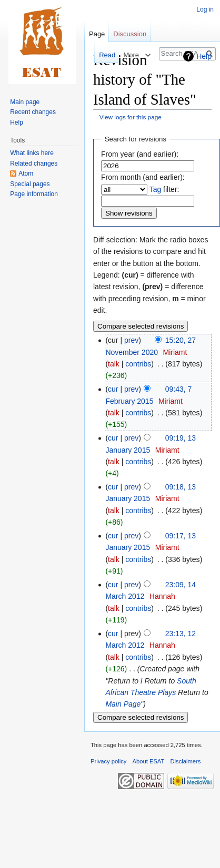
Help (204, 56)
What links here (32, 153)
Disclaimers (186, 761)
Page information (34, 194)
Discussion (130, 34)
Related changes (34, 164)
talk (114, 364)
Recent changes (33, 112)
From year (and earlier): (140, 154)
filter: (164, 189)
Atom (26, 173)
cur (113, 389)
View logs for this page (131, 117)
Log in (205, 9)
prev (131, 340)
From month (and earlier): (143, 177)
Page (97, 34)
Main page (25, 102)
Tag (156, 189)
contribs (138, 364)
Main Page (123, 704)
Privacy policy (108, 761)
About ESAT (149, 761)
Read (101, 55)
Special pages (30, 184)
